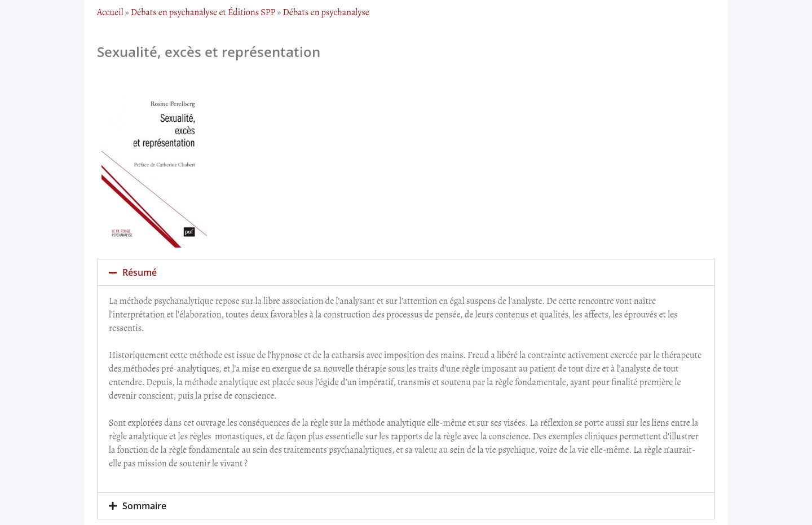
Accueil (110, 12)
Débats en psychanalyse (326, 12)
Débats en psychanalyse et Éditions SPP (203, 12)
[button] (406, 272)
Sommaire (144, 506)
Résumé (140, 272)
